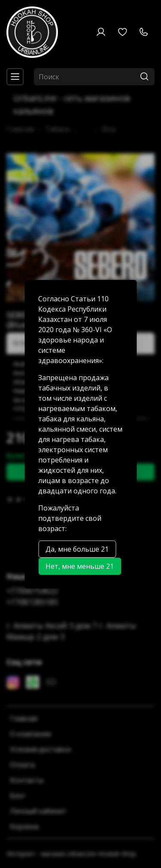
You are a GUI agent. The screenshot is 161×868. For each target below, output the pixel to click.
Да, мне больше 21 (77, 549)
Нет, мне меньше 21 (80, 566)
